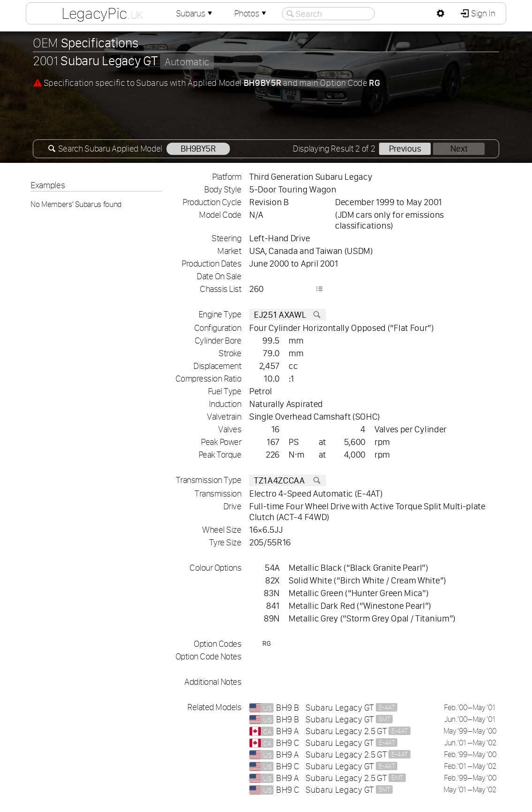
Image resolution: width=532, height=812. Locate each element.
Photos (251, 13)
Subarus (195, 13)
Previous (405, 149)
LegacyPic (102, 13)
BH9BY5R (198, 149)
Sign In (482, 13)
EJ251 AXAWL (288, 315)
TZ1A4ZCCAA (288, 480)
